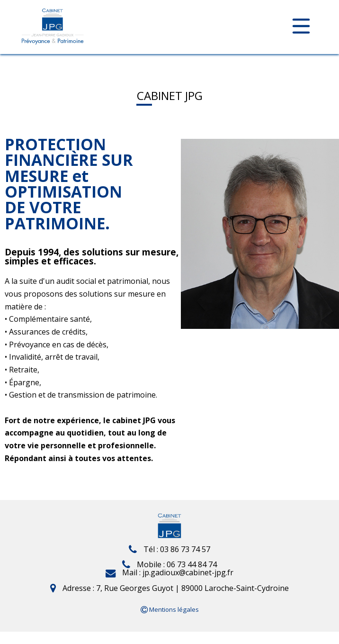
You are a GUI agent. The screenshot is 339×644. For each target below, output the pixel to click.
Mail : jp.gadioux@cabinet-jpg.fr (169, 572)
